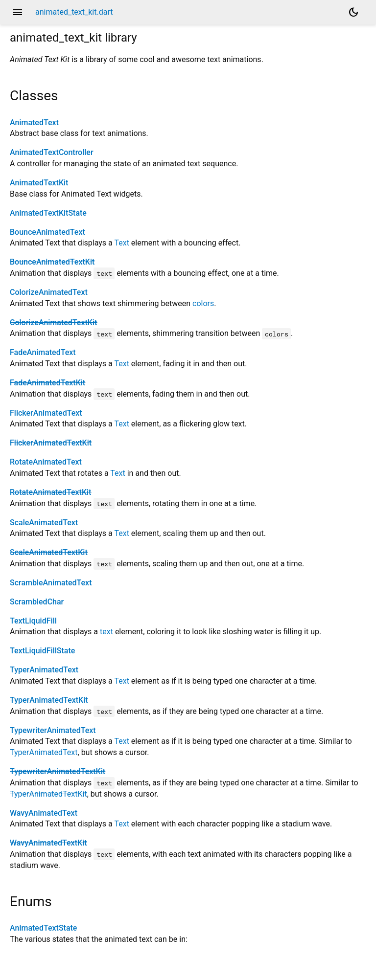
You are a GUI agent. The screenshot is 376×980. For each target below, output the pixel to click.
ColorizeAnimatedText (49, 292)
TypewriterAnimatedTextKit (58, 771)
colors (203, 303)
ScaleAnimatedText (44, 523)
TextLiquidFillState (42, 651)
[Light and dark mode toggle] (353, 12)
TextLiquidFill (33, 621)
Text (121, 243)
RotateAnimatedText (46, 462)
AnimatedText (34, 122)
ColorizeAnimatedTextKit (53, 323)
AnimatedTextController (52, 152)
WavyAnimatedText (44, 813)
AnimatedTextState (43, 928)
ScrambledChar (37, 602)
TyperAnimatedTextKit (49, 700)
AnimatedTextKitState (48, 213)
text (106, 632)
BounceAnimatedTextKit (52, 262)
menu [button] (18, 12)
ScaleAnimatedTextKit (49, 552)
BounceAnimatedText (47, 232)
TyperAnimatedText (44, 670)
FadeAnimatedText (43, 352)
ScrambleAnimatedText (51, 583)
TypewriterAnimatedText (53, 730)
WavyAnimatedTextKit (48, 843)
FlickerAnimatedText (46, 413)
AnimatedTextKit (39, 183)
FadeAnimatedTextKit (47, 383)
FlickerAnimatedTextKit (51, 443)
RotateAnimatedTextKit (50, 492)
